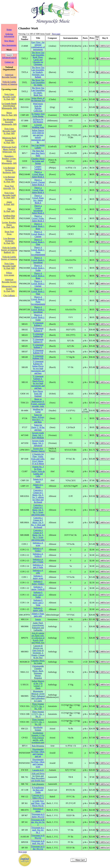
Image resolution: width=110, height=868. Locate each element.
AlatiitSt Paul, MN (9, 203)
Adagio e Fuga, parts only (38, 615)
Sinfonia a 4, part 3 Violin (38, 561)
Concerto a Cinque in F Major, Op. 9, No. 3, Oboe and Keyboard (38, 522)
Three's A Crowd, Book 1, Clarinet (38, 234)
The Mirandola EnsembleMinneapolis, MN (9, 122)
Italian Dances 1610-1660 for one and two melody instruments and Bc (38, 136)
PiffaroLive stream (9, 274)
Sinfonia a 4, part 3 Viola (38, 566)
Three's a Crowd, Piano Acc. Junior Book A (38, 199)
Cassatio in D (38, 770)
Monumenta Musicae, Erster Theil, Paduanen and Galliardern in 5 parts (38, 696)
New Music (9, 41)
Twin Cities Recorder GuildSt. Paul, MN (9, 97)
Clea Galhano (9, 296)
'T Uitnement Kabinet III (38, 335)
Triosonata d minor (38, 810)
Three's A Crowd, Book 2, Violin (38, 317)
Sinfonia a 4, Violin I (38, 550)
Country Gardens (38, 168)
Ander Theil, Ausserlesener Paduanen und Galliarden (38, 626)
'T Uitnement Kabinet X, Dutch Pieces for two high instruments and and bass (38, 382)
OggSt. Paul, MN (9, 210)
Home (9, 30)
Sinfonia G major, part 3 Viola (38, 603)
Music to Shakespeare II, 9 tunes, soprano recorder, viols (38, 403)
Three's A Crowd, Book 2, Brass (38, 276)
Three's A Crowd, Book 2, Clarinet (38, 284)
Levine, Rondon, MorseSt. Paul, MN (9, 225)
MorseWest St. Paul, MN (9, 114)
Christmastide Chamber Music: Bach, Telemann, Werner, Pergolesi (38, 672)
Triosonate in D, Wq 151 (38, 837)
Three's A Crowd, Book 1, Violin (38, 268)
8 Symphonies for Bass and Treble (38, 790)
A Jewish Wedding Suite (38, 126)
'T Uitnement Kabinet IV (38, 341)
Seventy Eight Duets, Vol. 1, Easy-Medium (38, 435)
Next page (56, 34)
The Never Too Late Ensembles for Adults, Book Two (38, 91)
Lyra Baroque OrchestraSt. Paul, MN (9, 179)
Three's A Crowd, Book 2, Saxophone (38, 310)
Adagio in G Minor (38, 486)
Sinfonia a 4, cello (38, 572)
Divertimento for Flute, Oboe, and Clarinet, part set (38, 753)
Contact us (9, 62)
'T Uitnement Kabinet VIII (38, 357)
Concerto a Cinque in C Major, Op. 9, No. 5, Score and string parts (38, 510)
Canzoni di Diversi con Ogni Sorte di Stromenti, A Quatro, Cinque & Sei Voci (38, 652)
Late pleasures (38, 784)
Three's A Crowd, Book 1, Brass (38, 226)
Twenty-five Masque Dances (38, 450)
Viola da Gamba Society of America (9, 83)
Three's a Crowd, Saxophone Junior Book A (38, 209)
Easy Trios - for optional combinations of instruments (38, 46)
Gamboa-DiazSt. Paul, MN (9, 217)
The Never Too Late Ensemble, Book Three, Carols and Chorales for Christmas (38, 58)
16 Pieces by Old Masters (38, 121)
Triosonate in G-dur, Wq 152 (38, 848)
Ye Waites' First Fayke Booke (38, 115)
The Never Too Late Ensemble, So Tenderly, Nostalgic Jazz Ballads (38, 72)
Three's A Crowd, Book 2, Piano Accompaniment (38, 300)
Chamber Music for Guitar (38, 662)
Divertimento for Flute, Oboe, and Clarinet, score (38, 763)
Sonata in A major (38, 480)
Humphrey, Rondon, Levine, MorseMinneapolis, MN (9, 160)
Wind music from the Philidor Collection (38, 107)
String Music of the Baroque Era (38, 99)
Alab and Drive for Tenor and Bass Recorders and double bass (38, 777)
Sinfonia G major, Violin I (38, 583)
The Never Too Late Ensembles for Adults (38, 82)
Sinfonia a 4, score (38, 544)
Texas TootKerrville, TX (9, 187)
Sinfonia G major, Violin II (38, 588)
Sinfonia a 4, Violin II (38, 555)
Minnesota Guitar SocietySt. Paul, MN (9, 289)
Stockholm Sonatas (38, 729)
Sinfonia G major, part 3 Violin (38, 595)
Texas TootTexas (9, 233)
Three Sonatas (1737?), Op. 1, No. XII (38, 722)
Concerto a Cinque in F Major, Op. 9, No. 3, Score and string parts (38, 535)
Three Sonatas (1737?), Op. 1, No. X (38, 714)
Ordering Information (9, 35)
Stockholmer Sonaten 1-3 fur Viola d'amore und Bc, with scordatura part (38, 738)
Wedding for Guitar (38, 410)
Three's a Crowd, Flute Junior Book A (38, 190)
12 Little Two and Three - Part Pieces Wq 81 (38, 803)
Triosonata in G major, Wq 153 (38, 815)
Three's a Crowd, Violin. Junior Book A (38, 218)
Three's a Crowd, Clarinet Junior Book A (38, 182)
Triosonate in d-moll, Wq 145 (38, 842)
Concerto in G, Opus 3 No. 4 (38, 797)
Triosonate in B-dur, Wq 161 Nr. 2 (38, 822)
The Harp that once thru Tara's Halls (38, 153)
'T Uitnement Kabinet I (38, 324)
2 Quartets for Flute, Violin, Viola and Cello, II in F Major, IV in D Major (38, 459)
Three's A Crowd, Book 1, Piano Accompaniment (38, 251)
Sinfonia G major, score (38, 577)
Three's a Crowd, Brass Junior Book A (38, 174)
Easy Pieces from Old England (38, 394)
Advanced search (9, 58)
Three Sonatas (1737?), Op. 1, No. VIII (38, 706)
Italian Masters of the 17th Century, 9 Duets (38, 685)
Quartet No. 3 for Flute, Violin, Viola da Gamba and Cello (38, 471)
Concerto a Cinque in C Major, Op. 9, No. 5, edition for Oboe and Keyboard (38, 496)
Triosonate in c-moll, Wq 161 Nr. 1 (38, 830)
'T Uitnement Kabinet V (38, 346)
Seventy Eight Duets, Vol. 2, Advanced (38, 443)
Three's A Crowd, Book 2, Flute (38, 291)
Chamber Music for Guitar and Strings (38, 161)
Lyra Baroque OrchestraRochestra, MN (9, 170)
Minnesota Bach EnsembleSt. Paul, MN (9, 140)
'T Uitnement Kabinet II (38, 330)
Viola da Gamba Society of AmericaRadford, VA (9, 250)
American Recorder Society (9, 76)
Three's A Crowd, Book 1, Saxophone (38, 260)
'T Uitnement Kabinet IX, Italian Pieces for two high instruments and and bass (38, 367)
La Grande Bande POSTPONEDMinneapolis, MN (9, 106)
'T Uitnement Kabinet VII (38, 352)
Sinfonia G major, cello (38, 609)
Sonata (38, 619)
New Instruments (9, 45)
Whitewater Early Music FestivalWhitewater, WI (9, 149)
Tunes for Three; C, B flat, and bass (38, 427)
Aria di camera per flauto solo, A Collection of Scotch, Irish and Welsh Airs (38, 638)
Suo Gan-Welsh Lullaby (38, 146)
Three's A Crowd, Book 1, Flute (38, 242)
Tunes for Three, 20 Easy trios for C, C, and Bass (38, 418)
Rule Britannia (38, 746)
